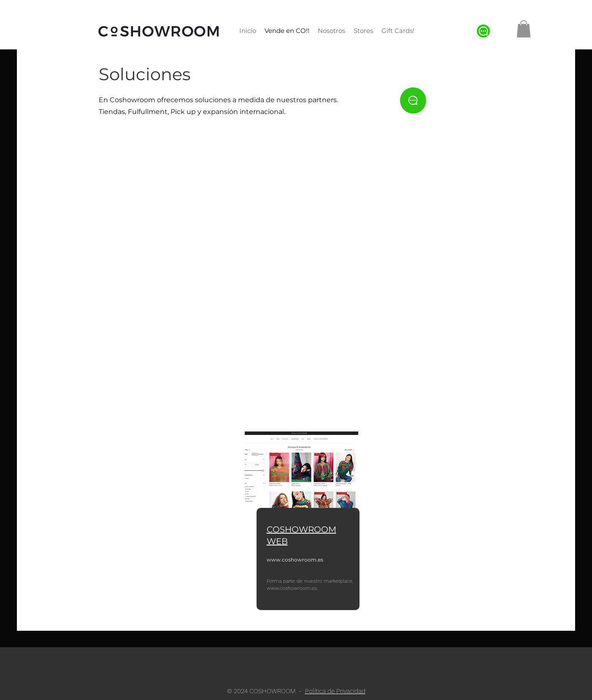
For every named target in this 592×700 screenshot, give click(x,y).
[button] (524, 29)
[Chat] (483, 31)
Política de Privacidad (335, 691)
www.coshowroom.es (295, 560)
